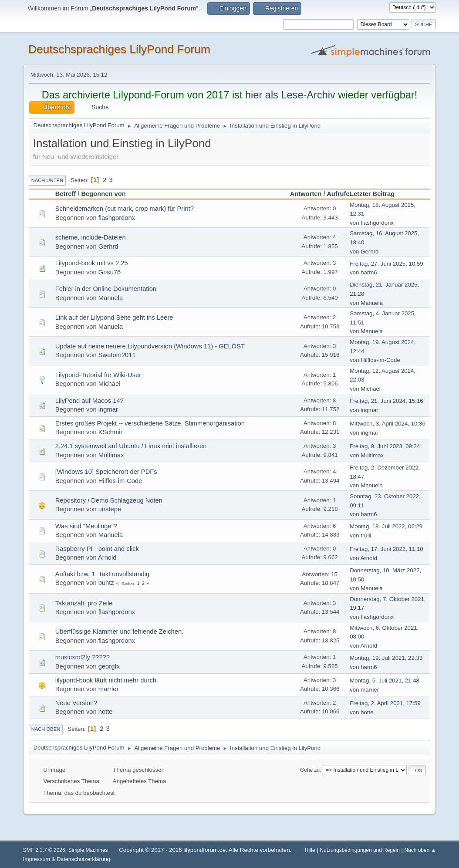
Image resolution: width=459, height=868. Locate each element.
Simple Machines (88, 850)
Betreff (66, 194)
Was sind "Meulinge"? (86, 526)
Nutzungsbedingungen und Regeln (359, 850)
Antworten (306, 194)
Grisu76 (110, 272)
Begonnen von (103, 194)
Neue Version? (76, 703)
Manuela (111, 298)
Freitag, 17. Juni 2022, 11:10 (386, 549)
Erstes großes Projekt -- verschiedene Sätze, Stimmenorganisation (150, 423)
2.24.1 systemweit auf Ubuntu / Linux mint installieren (131, 446)
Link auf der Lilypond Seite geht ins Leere (114, 317)
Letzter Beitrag (376, 194)
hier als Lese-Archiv (290, 95)
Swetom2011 (117, 355)
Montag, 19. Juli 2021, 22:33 (386, 658)
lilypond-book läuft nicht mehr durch (106, 680)
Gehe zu (310, 770)
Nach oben (46, 729)
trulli (366, 535)
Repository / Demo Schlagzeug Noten (109, 500)
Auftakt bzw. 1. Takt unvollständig (103, 574)
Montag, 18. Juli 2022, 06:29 (386, 526)
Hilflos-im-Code (380, 360)
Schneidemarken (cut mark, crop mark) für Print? (125, 209)
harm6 (369, 272)
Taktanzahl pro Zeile (84, 603)
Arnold (107, 557)
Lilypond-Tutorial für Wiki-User (98, 375)
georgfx (109, 666)
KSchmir (111, 432)
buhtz (106, 583)
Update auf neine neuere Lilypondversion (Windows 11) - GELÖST (150, 346)
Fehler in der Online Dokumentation (106, 289)
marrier (109, 689)
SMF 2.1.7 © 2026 (44, 850)
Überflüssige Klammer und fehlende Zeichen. (120, 632)
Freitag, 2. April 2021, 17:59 (385, 703)
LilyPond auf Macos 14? (89, 401)
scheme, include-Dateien (91, 237)
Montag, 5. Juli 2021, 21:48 (385, 681)
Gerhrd (108, 247)
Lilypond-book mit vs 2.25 (92, 263)
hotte (106, 712)
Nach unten (47, 180)
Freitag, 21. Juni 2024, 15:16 (386, 401)
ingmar (108, 409)
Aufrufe (338, 194)
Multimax (111, 455)
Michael (110, 384)
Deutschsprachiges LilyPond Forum (119, 49)
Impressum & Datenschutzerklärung (67, 859)
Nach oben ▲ (420, 850)
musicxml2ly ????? (83, 657)
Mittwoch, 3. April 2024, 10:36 (388, 424)
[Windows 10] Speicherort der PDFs (106, 472)
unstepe (110, 509)
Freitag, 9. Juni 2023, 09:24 (385, 446)
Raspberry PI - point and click (97, 549)
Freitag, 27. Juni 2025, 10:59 (386, 264)
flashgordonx (117, 218)
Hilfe (310, 850)
